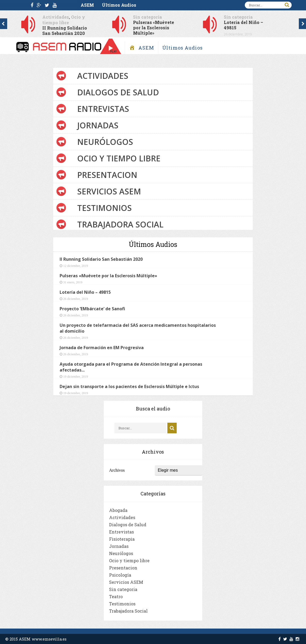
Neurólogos (105, 142)
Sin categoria (148, 17)
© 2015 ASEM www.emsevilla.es (36, 639)
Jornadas (98, 125)
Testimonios (104, 208)
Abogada (118, 510)
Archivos (117, 470)
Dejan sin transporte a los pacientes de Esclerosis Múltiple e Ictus (129, 386)
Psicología (120, 575)
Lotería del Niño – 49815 (243, 25)
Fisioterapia (122, 539)
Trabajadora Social (120, 224)
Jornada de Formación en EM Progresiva (102, 348)
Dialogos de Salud (118, 92)
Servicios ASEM (109, 191)
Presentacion (107, 175)
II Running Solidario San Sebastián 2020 (65, 30)
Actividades (56, 17)
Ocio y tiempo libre (64, 20)
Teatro (116, 596)
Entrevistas (103, 109)
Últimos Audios (119, 5)
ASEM (87, 5)
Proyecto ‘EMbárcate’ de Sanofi (92, 309)
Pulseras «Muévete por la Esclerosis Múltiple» (154, 28)
